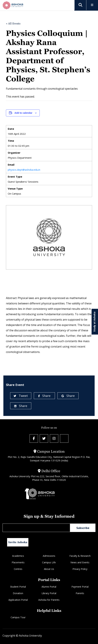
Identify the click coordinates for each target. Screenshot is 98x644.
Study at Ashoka (94, 322)
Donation (18, 593)
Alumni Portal (49, 587)
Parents (80, 593)
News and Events (80, 562)
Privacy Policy (80, 569)
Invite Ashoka (18, 542)
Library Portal (49, 593)
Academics (18, 556)
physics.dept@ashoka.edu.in (24, 170)
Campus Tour (18, 617)
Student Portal (18, 587)
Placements (18, 562)
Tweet (21, 396)
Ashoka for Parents (49, 600)
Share (44, 396)
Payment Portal (80, 587)
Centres (18, 569)
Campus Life (49, 562)
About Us (49, 569)
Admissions (49, 556)
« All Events (13, 23)
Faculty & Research (80, 556)
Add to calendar (23, 113)
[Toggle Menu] (92, 5)
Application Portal (18, 600)
